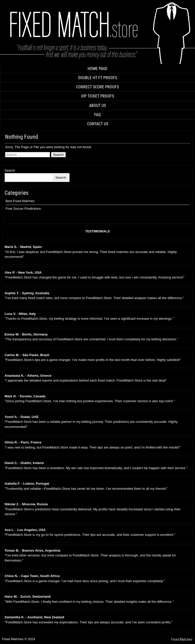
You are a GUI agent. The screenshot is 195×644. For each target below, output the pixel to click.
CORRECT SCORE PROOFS (97, 87)
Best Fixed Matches (20, 201)
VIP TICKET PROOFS (97, 96)
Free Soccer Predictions (23, 209)
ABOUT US (97, 106)
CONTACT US (98, 124)
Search (10, 170)
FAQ (97, 115)
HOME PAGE (97, 69)
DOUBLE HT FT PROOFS (98, 78)
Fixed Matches (182, 639)
